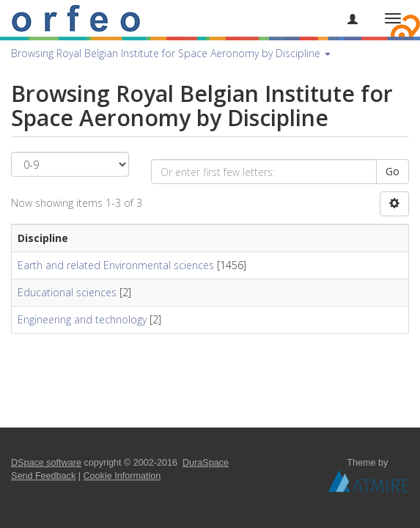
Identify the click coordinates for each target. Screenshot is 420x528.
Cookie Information (122, 476)
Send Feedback (43, 476)
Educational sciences (67, 292)
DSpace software (46, 463)
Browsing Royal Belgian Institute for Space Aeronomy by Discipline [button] (171, 53)
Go (393, 171)
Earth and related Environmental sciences (116, 265)
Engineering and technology (82, 319)
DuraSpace (206, 463)
